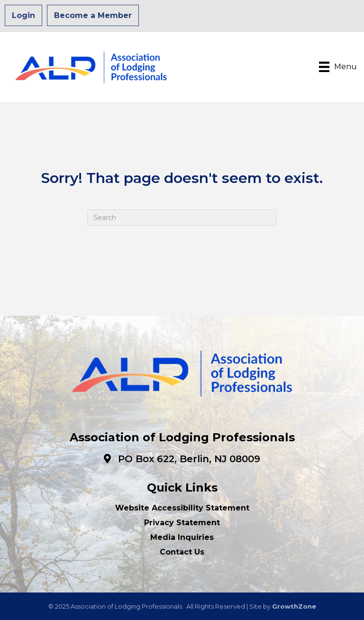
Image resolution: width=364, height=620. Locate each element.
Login (23, 15)
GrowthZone (294, 606)
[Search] (182, 218)
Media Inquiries (182, 537)
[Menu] (338, 67)
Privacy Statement (182, 523)
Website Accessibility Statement (182, 508)
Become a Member (93, 15)
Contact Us (182, 552)
